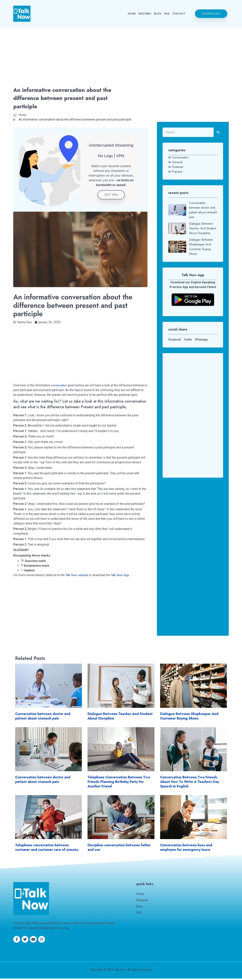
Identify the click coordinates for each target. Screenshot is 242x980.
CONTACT (179, 14)
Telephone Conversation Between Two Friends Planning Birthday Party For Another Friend (119, 783)
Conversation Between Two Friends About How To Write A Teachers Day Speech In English (190, 783)
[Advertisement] (121, 58)
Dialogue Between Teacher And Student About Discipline (120, 717)
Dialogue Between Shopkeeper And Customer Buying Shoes (189, 717)
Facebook (175, 339)
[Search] (218, 132)
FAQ (167, 14)
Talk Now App (120, 577)
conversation (59, 387)
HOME (132, 14)
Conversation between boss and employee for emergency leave (186, 849)
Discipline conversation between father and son (119, 849)
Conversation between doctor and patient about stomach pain (43, 717)
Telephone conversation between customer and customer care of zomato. (47, 849)
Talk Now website (77, 577)
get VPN (111, 196)
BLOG (158, 14)
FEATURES (145, 14)
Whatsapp (201, 339)
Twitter (188, 339)
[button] (211, 14)
